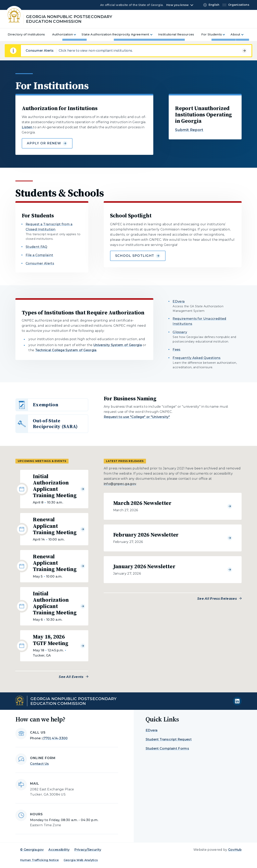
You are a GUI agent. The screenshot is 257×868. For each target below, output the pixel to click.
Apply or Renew (47, 143)
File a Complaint (39, 255)
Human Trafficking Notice (40, 860)
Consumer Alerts (40, 263)
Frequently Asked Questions (197, 358)
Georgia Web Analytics (81, 860)
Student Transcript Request (169, 739)
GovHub (235, 850)
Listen (27, 127)
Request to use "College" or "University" (137, 417)
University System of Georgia (118, 345)
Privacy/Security (88, 850)
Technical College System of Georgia (66, 350)
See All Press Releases (217, 599)
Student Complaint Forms (167, 749)
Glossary (180, 332)
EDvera (179, 301)
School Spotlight (138, 256)
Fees (177, 350)
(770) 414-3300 (55, 738)
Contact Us (39, 764)
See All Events (71, 677)
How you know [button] (177, 5)
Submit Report (189, 130)
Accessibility (59, 850)
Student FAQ (37, 247)
